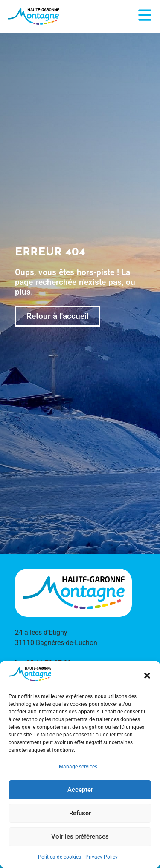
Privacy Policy (102, 857)
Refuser (80, 813)
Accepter (80, 790)
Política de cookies (60, 857)
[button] (147, 676)
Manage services (78, 767)
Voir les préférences (80, 836)
